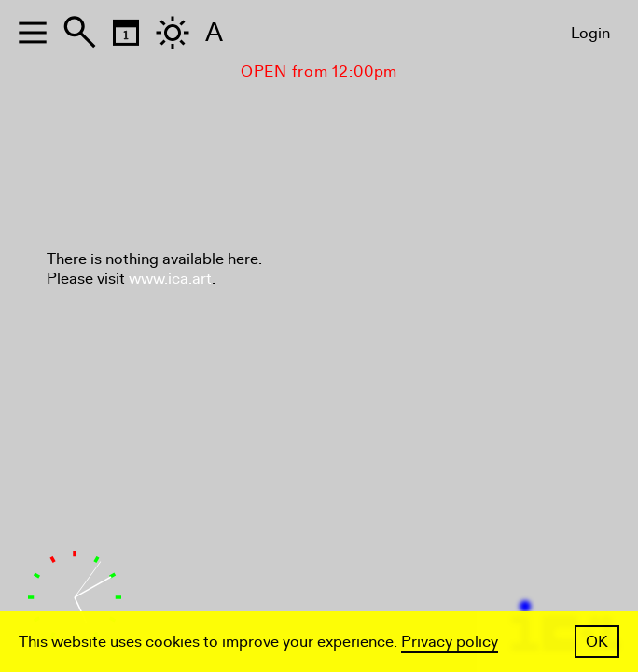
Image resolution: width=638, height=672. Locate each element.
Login (590, 33)
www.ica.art (170, 279)
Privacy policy (450, 642)
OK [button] (597, 642)
